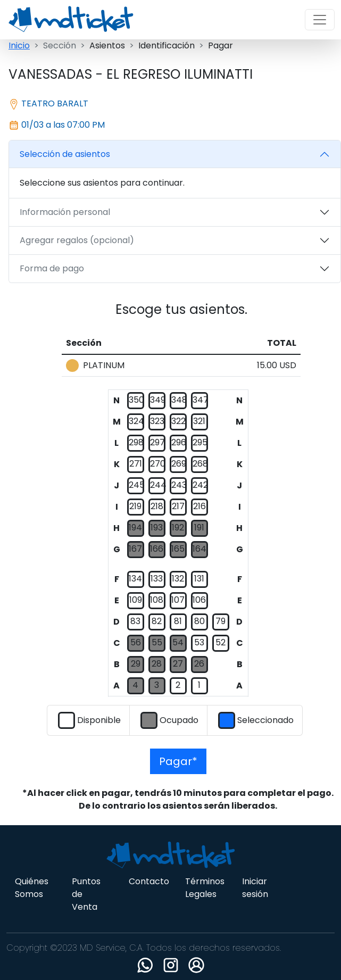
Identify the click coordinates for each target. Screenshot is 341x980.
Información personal (65, 212)
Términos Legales (205, 888)
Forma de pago (52, 268)
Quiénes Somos (32, 888)
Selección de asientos (65, 154)
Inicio (19, 45)
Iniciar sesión (255, 888)
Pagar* (178, 761)
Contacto (149, 881)
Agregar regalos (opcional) (77, 240)
